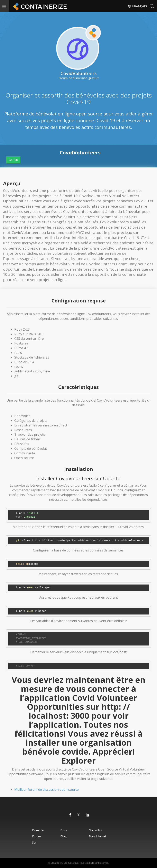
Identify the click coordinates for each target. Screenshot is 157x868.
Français (137, 6)
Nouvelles (95, 830)
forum (36, 836)
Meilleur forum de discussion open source (47, 789)
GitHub (13, 160)
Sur (34, 842)
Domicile (38, 830)
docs (64, 830)
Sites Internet (98, 836)
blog (63, 836)
